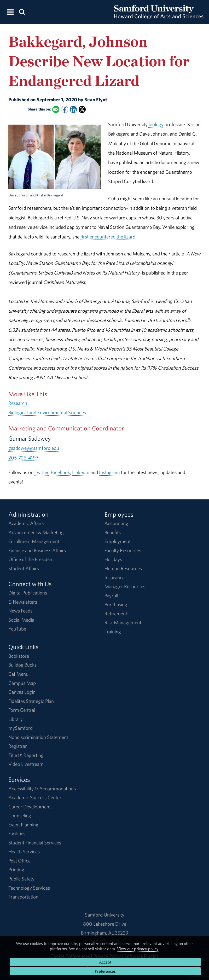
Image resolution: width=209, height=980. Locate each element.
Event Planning (23, 825)
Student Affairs (24, 568)
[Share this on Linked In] (73, 110)
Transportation (23, 897)
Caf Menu (18, 674)
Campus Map (22, 683)
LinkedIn (81, 472)
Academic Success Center (35, 797)
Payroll (111, 596)
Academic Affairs (26, 523)
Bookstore (19, 656)
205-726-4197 (23, 458)
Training (113, 632)
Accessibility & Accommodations (42, 789)
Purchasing (116, 604)
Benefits (113, 532)
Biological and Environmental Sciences (47, 412)
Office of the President (31, 559)
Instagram (109, 472)
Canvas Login (22, 692)
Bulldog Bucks (22, 665)
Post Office (19, 861)
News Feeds (20, 611)
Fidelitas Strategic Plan (31, 701)
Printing (16, 870)
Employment (118, 541)
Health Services (24, 851)
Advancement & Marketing (36, 532)
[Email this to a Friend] (56, 110)
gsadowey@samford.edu (34, 448)
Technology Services (29, 888)
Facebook (60, 472)
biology (156, 124)
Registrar (18, 746)
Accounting (116, 523)
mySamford (21, 728)
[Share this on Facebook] (65, 110)
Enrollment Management (34, 541)
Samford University (105, 915)
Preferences (105, 971)
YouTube (17, 629)
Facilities (17, 833)
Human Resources (123, 568)
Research (18, 403)
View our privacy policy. (138, 949)
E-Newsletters (23, 602)
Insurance (115, 577)
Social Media (21, 620)
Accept (105, 962)
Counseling (20, 815)
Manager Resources (125, 586)
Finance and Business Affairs (37, 550)
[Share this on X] (82, 110)
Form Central (22, 710)
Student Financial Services (35, 843)
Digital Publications (28, 593)
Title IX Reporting (26, 755)
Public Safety (21, 879)
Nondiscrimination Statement (38, 737)
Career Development (30, 807)
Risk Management (123, 622)
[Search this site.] (22, 12)
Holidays (113, 559)
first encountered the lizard (108, 237)
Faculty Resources (123, 550)
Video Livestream (26, 764)
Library (16, 719)
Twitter (42, 472)
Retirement (116, 614)
